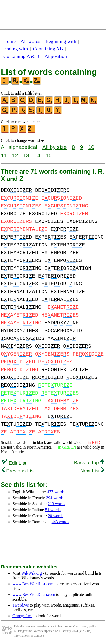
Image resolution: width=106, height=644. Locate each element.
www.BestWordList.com (33, 584)
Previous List (18, 471)
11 (4, 155)
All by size (55, 147)
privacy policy (88, 626)
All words (30, 41)
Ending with (16, 49)
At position (56, 56)
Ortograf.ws (22, 616)
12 (15, 155)
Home (9, 41)
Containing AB (48, 49)
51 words (53, 510)
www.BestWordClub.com (34, 594)
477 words (56, 492)
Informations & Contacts (29, 636)
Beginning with (61, 41)
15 (49, 155)
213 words (57, 504)
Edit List (14, 463)
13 (26, 155)
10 (91, 147)
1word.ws (21, 605)
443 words (60, 522)
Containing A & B (21, 56)
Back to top (89, 462)
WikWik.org (32, 573)
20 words (55, 516)
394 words (55, 498)
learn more (65, 626)
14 (37, 155)
